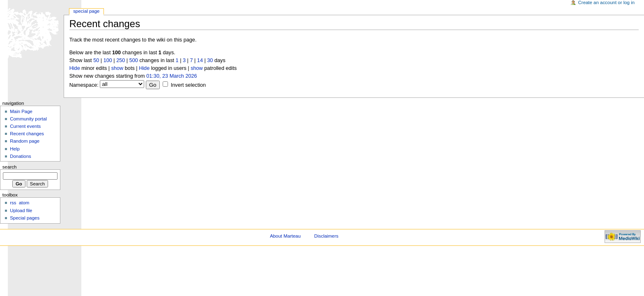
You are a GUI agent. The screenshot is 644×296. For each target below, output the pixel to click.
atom (24, 203)
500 (134, 60)
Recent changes (27, 134)
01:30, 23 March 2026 (171, 76)
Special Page (86, 11)
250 (121, 60)
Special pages (25, 218)
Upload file (21, 210)
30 (210, 60)
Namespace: (84, 85)
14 (200, 60)
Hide (75, 68)
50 (96, 60)
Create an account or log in (607, 2)
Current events (25, 126)
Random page (25, 141)
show (117, 68)
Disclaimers (326, 236)
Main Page (21, 111)
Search (10, 167)
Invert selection (188, 85)
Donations (21, 156)
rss (13, 203)
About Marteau (285, 236)
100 (108, 60)
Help (15, 149)
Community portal (28, 119)
